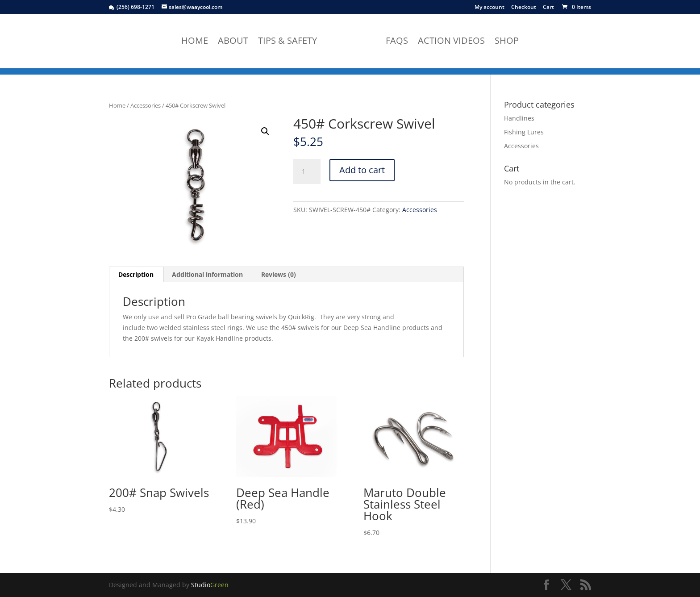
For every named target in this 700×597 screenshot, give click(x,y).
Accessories (146, 105)
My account (490, 8)
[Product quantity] (307, 171)
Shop (507, 42)
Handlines (519, 118)
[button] (265, 131)
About (233, 42)
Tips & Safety (287, 42)
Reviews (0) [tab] (279, 274)
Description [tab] (136, 274)
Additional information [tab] (207, 274)
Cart (548, 8)
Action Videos (451, 42)
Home (195, 42)
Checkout (524, 8)
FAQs (397, 42)
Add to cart (362, 170)
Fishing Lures (524, 132)
